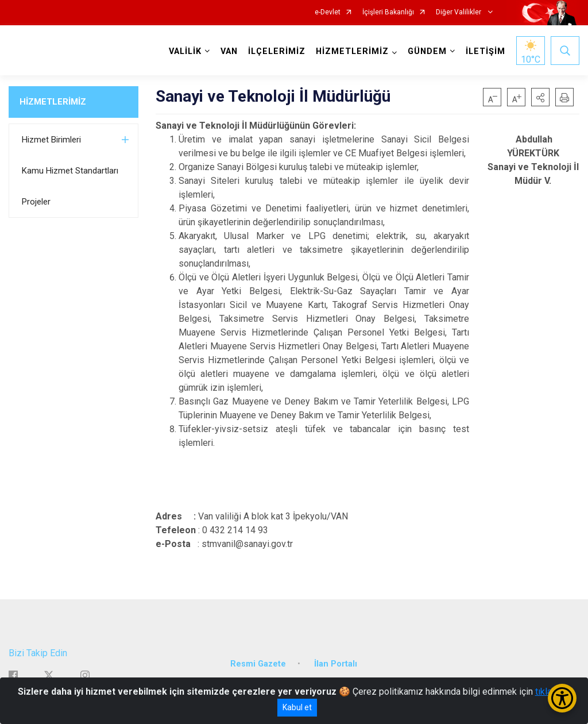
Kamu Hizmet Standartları (70, 171)
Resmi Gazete (258, 664)
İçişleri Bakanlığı (388, 12)
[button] (540, 97)
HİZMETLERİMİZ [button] (352, 51)
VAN (229, 51)
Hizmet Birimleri (51, 140)
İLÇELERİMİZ (277, 51)
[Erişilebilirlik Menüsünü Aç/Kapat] (562, 698)
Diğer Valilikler (459, 12)
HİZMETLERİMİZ (53, 102)
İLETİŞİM (486, 51)
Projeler (36, 202)
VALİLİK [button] (185, 51)
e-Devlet (328, 12)
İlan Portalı (336, 664)
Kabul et (297, 707)
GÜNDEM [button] (427, 51)
